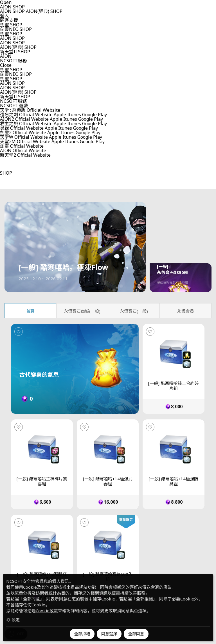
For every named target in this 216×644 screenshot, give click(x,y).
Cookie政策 (47, 611)
